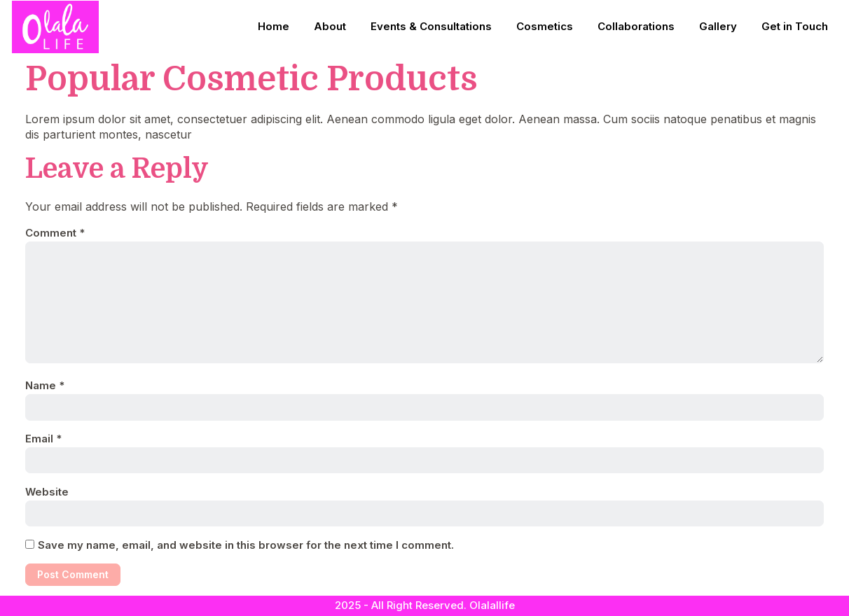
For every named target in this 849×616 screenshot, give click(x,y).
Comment (55, 233)
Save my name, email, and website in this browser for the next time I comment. (246, 545)
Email (43, 439)
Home (274, 26)
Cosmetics (545, 26)
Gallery (718, 26)
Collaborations (636, 26)
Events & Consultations (431, 26)
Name (45, 385)
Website (47, 492)
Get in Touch (795, 26)
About (330, 26)
